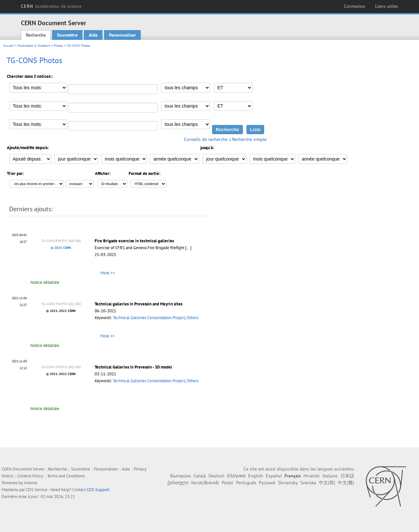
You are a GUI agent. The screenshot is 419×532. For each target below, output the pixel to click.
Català (200, 476)
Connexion (355, 6)
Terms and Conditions (66, 476)
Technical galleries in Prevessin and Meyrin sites (138, 304)
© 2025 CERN (61, 248)
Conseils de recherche (206, 139)
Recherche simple (249, 139)
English (256, 476)
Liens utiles (387, 6)
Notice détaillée (45, 282)
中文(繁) (346, 483)
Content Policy (30, 476)
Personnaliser (122, 35)
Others (192, 318)
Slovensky (288, 483)
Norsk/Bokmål (205, 483)
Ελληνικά (236, 476)
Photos (58, 46)
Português (246, 483)
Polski (228, 483)
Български (181, 476)
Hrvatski (312, 476)
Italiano (330, 476)
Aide (93, 35)
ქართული (178, 483)
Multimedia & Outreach (34, 46)
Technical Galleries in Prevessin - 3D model (133, 367)
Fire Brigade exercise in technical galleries (134, 241)
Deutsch (217, 476)
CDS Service (37, 490)
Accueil (9, 46)
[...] (188, 248)
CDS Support (98, 490)
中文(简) (327, 483)
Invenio (31, 483)
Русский (267, 483)
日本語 (347, 476)
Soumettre (67, 35)
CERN (51, 6)
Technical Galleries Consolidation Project (149, 318)
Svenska (308, 483)
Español (274, 476)
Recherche (36, 35)
